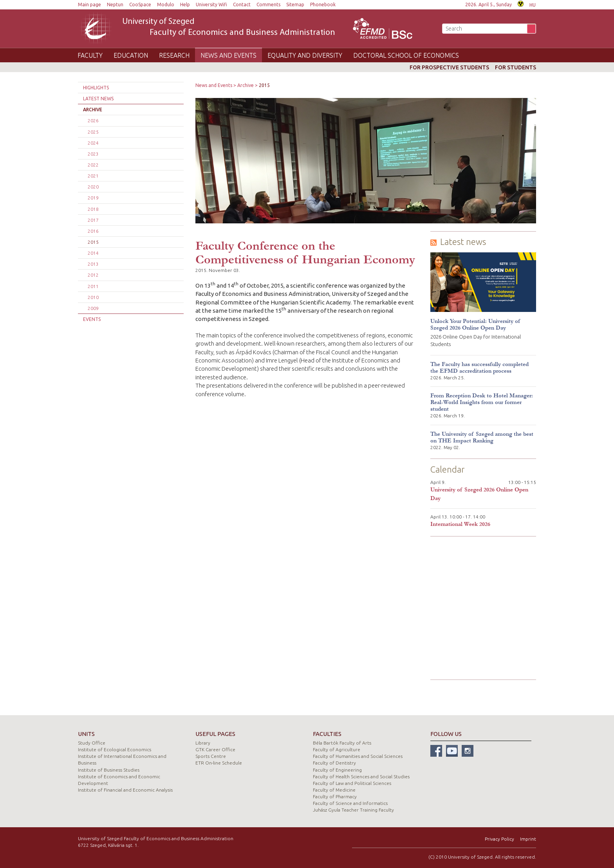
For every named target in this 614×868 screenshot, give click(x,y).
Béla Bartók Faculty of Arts (342, 743)
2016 (93, 231)
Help (185, 5)
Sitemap (295, 5)
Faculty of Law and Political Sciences (352, 783)
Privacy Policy (499, 839)
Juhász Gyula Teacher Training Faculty (353, 810)
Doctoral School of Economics (406, 55)
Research (174, 55)
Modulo (166, 5)
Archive (93, 110)
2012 (93, 275)
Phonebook (323, 5)
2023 (93, 154)
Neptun (115, 5)
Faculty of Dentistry (334, 763)
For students (516, 67)
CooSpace (140, 5)
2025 (93, 132)
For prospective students (449, 67)
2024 (93, 143)
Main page (89, 5)
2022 (93, 165)
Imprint (528, 839)
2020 (93, 187)
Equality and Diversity (305, 55)
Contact (242, 5)
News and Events (228, 55)
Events (92, 319)
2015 (93, 242)
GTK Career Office (215, 749)
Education (131, 55)
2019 (93, 198)
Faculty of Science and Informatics (350, 803)
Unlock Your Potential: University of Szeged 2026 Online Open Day (475, 324)
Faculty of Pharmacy (335, 796)
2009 (93, 308)
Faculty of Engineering (337, 770)
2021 (93, 176)
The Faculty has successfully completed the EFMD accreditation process (479, 368)
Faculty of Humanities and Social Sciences (358, 756)
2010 (93, 297)
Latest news (98, 99)
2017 (93, 220)
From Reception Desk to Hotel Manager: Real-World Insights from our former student (482, 402)
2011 (93, 286)
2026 (93, 121)
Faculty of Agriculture (337, 749)
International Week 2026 (460, 524)
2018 (93, 209)
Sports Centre (211, 756)
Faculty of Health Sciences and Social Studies (361, 776)
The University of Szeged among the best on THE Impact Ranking (482, 437)
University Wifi (211, 5)
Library (203, 743)
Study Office (92, 743)
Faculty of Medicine (334, 790)
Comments (268, 5)
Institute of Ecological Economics (115, 749)
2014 (93, 253)
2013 (93, 264)
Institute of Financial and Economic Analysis (125, 790)
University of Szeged (229, 28)
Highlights (96, 88)
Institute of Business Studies (109, 770)
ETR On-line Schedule (219, 763)
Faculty (90, 55)
